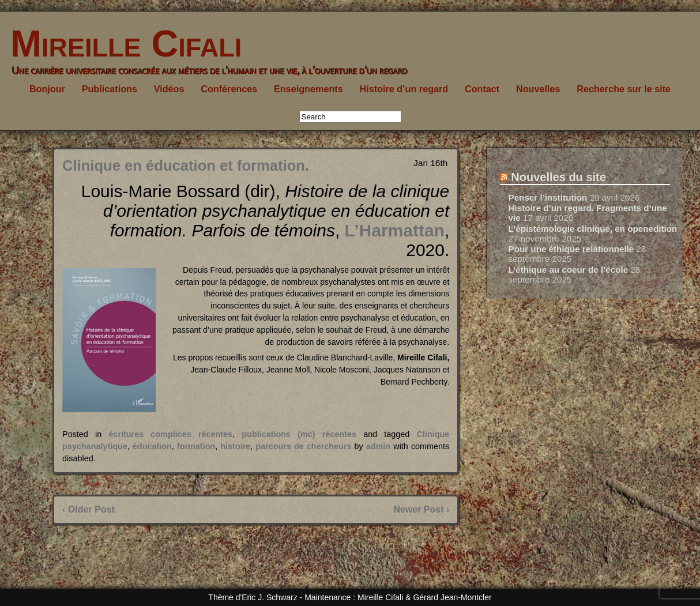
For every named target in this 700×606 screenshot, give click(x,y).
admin (378, 446)
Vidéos (169, 89)
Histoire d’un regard (404, 89)
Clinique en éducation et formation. (186, 165)
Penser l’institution (548, 197)
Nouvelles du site (558, 177)
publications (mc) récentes (299, 434)
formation (196, 446)
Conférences (229, 89)
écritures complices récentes (170, 434)
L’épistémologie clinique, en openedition (593, 229)
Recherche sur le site (624, 89)
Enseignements (308, 89)
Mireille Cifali (121, 44)
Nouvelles (538, 89)
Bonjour (47, 89)
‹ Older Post (89, 509)
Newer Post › (421, 509)
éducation (152, 446)
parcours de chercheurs (303, 446)
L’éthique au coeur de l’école (569, 270)
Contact (482, 89)
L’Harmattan (395, 230)
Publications (110, 89)
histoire (235, 446)
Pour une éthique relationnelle (571, 249)
